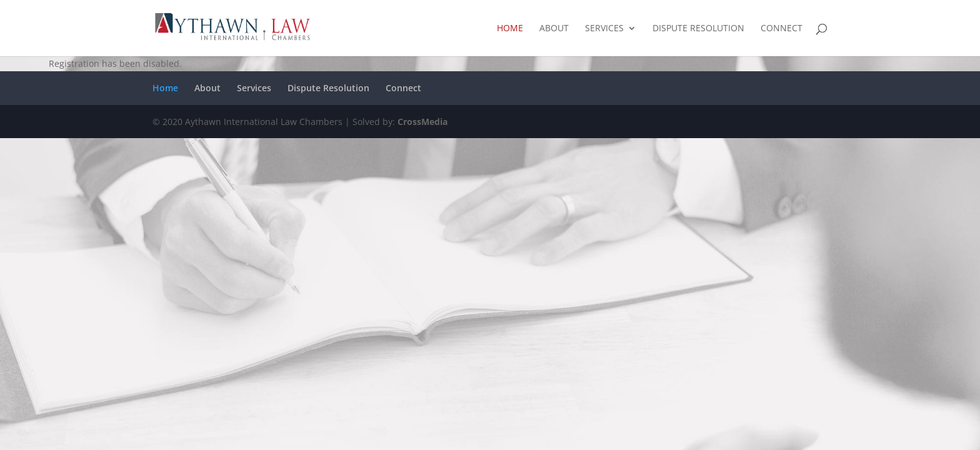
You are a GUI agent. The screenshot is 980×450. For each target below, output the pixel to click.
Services (604, 29)
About (554, 29)
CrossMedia (422, 122)
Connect (782, 29)
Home (510, 29)
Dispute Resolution (698, 29)
